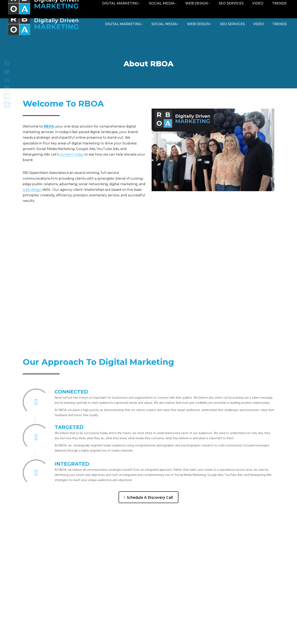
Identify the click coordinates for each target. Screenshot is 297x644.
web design (32, 190)
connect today (71, 154)
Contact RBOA (242, 5)
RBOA (49, 126)
